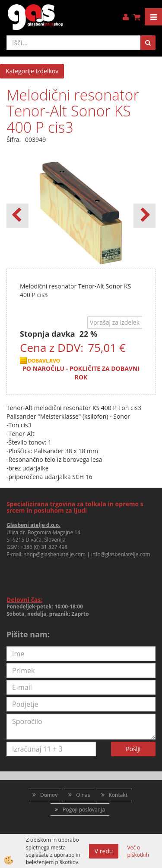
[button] (145, 216)
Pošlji (133, 749)
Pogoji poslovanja (84, 810)
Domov (49, 795)
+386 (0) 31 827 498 (44, 547)
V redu (104, 851)
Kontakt (118, 795)
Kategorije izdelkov (32, 71)
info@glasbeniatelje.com (121, 554)
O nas (83, 795)
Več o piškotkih (138, 851)
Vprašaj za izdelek (115, 322)
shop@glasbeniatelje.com (55, 554)
